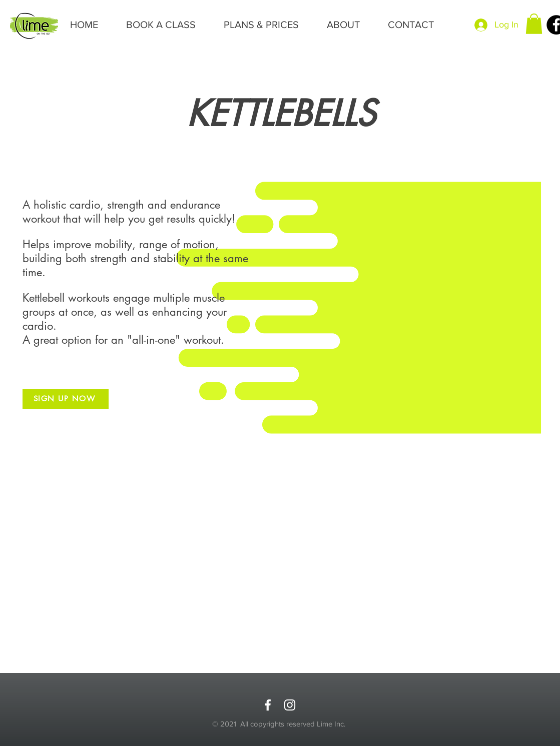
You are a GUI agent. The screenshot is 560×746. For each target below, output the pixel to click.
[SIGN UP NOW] (66, 399)
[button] (534, 24)
